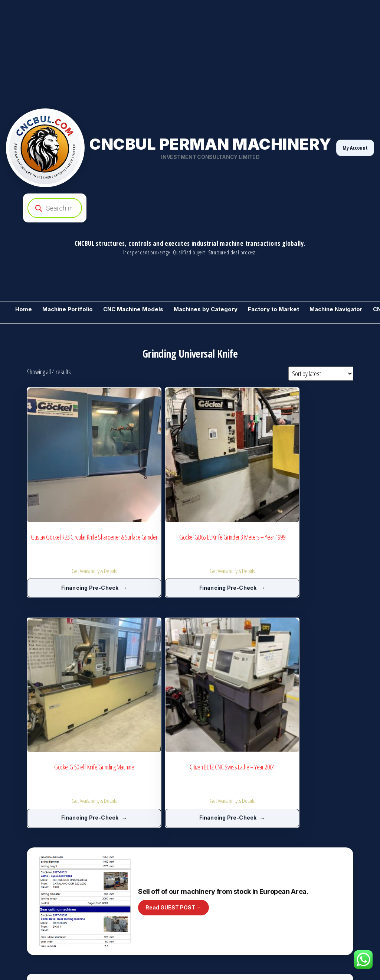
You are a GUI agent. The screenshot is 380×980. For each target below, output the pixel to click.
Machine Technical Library (222, 866)
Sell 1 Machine (30, 866)
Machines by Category (206, 309)
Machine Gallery (301, 814)
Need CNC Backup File (307, 877)
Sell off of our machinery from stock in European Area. (223, 607)
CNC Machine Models (133, 309)
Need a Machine (32, 879)
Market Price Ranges (216, 853)
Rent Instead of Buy (304, 890)
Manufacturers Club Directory (136, 853)
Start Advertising (122, 892)
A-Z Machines (119, 879)
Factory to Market (273, 309)
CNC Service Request (307, 864)
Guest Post (206, 905)
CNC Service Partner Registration (140, 866)
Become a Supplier (309, 720)
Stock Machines (32, 853)
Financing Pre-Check (59, 529)
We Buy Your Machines (129, 814)
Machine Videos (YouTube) (223, 892)
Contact (292, 915)
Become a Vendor (34, 814)
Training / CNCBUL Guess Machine (51, 905)
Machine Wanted (33, 918)
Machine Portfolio (68, 309)
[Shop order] (321, 374)
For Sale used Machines (41, 840)
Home (24, 309)
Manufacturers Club (126, 840)
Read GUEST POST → (173, 622)
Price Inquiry (207, 840)
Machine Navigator (336, 309)
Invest (111, 928)
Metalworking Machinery (41, 827)
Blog (198, 879)
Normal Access (337, 902)
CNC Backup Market (36, 892)
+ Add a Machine (212, 814)
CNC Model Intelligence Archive (138, 827)
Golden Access (300, 902)
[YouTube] (344, 958)
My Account (355, 148)
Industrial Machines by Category (228, 827)
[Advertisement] (190, 52)
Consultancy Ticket (303, 851)
